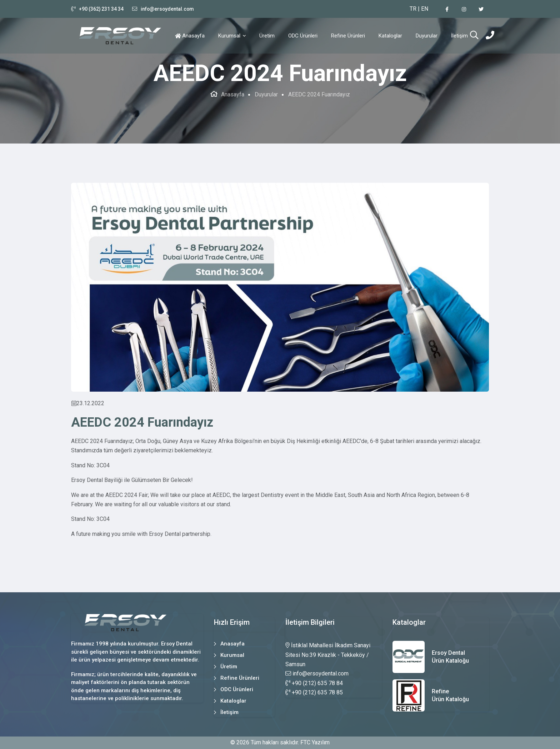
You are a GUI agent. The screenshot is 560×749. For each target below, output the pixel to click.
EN (425, 9)
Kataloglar (390, 36)
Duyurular (427, 36)
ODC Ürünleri (303, 36)
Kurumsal (230, 36)
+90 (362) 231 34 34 (101, 9)
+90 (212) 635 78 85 (314, 692)
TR (413, 9)
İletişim (459, 36)
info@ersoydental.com (168, 9)
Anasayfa (193, 36)
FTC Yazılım (315, 742)
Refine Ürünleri (348, 36)
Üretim (267, 36)
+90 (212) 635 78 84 (314, 683)
